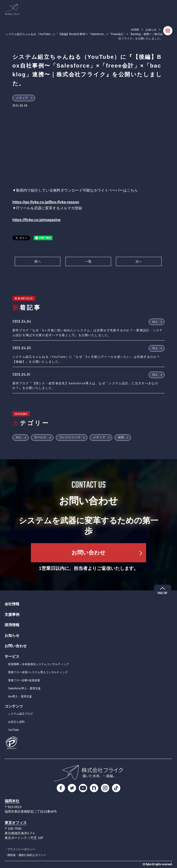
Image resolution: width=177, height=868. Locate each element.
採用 (121, 437)
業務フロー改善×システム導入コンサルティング (38, 672)
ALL (155, 322)
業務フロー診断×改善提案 (24, 680)
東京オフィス (16, 823)
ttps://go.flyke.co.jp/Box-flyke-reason (47, 202)
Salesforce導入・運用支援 (24, 688)
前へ (38, 261)
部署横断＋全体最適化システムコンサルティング (38, 664)
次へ (139, 261)
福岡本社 (12, 801)
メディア (22, 98)
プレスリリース (70, 437)
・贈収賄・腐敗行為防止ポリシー (25, 855)
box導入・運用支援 (20, 696)
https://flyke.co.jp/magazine (37, 220)
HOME (135, 30)
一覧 (88, 261)
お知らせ (151, 30)
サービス (40, 437)
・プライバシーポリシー (20, 849)
